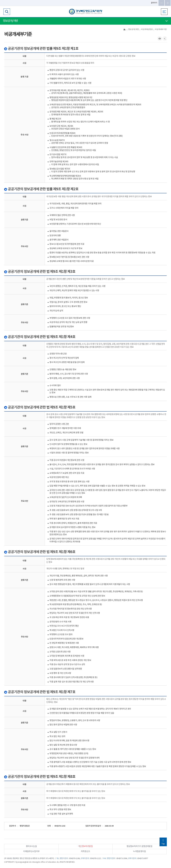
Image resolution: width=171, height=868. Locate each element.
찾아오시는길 (31, 846)
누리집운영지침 (139, 851)
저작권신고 (85, 851)
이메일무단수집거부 (31, 851)
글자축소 (161, 3)
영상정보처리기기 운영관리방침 (139, 846)
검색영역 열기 (7, 12)
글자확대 (168, 3)
